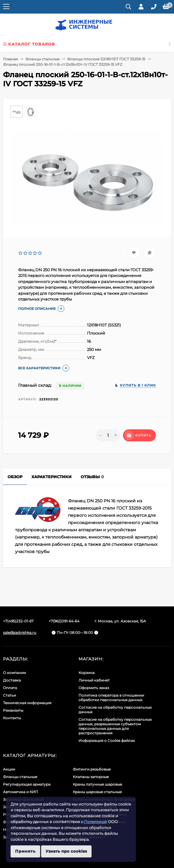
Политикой (95, 822)
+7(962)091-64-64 (64, 621)
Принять (25, 851)
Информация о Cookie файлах (107, 741)
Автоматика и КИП (21, 792)
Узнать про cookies (66, 851)
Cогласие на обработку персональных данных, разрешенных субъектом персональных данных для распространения (115, 726)
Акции (9, 769)
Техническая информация (27, 703)
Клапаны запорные (91, 777)
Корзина (87, 673)
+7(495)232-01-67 (18, 621)
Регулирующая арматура (27, 784)
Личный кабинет (94, 680)
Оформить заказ (94, 688)
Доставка (12, 680)
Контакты (12, 718)
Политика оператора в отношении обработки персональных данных (111, 698)
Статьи (10, 695)
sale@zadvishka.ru (20, 633)
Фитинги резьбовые (92, 769)
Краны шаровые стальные (97, 792)
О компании (14, 673)
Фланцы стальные (42, 59)
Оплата (10, 688)
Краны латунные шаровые (97, 784)
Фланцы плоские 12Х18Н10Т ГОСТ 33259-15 (106, 59)
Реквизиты (13, 710)
